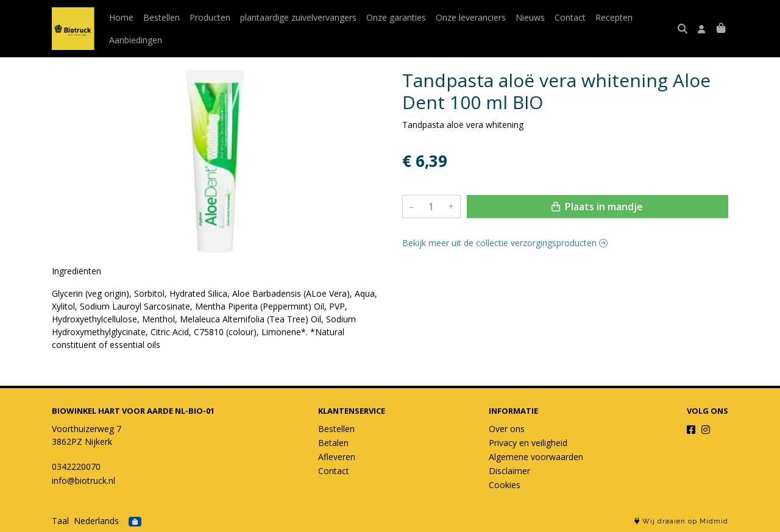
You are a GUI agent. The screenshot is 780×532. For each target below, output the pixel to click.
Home (121, 17)
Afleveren (337, 457)
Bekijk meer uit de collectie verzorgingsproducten (505, 243)
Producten (210, 17)
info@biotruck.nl (83, 481)
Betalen (333, 443)
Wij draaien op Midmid (681, 521)
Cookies (505, 485)
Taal (60, 521)
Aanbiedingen (136, 40)
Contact (570, 17)
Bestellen (161, 17)
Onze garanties (396, 17)
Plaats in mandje (597, 207)
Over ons (507, 429)
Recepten (614, 17)
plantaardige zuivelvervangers (298, 17)
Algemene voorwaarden (536, 457)
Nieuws (530, 17)
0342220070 (76, 466)
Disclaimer (509, 471)
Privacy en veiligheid (528, 443)
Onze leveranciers (471, 17)
